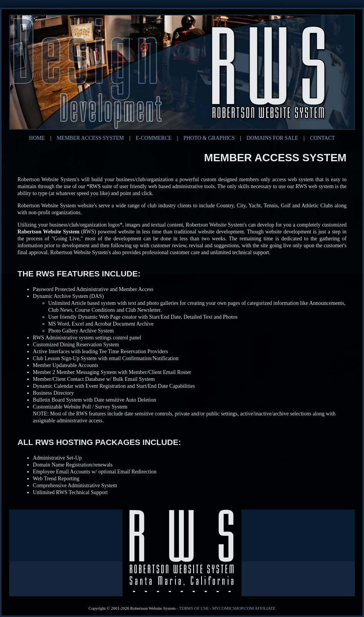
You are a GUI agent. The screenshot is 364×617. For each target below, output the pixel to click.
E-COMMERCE (154, 138)
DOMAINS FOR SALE (272, 138)
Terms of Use (194, 608)
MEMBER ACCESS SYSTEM (90, 138)
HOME (37, 138)
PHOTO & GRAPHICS (209, 138)
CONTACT (322, 138)
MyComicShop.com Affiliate (244, 608)
